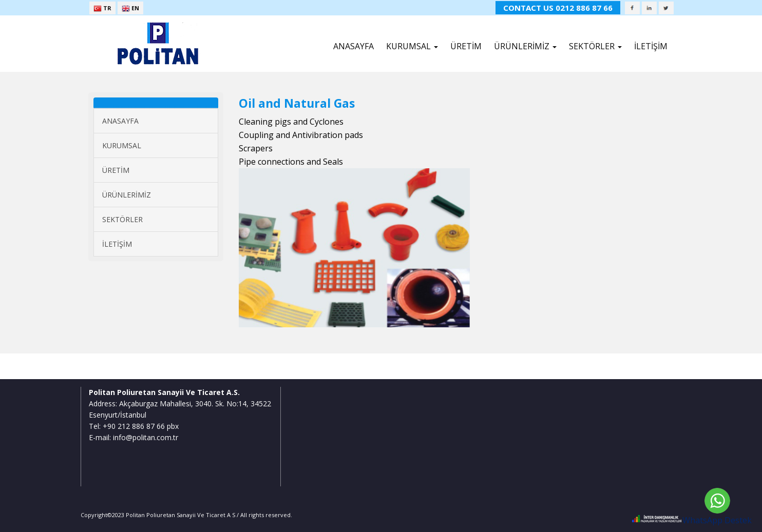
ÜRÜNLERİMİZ (127, 195)
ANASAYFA (354, 46)
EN (130, 8)
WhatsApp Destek (717, 520)
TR (102, 8)
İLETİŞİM (651, 46)
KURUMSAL (122, 145)
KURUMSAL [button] (412, 46)
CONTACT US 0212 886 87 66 (558, 8)
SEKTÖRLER (122, 219)
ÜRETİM (466, 46)
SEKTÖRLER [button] (595, 46)
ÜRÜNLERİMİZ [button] (525, 46)
